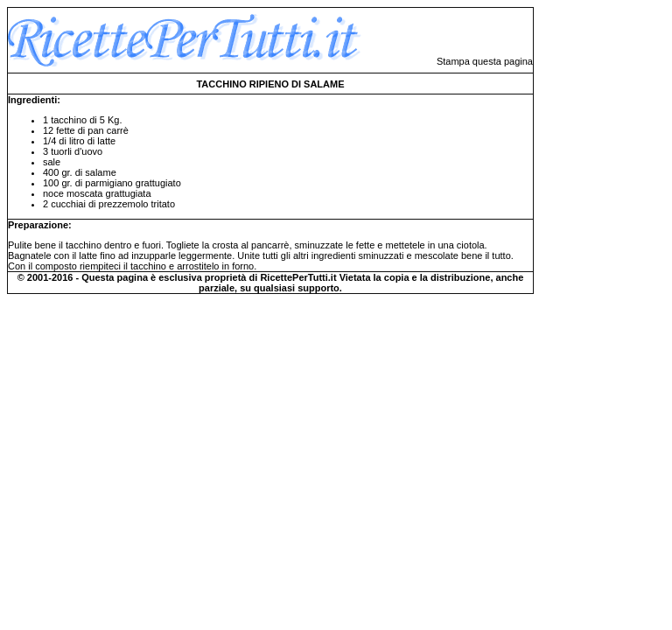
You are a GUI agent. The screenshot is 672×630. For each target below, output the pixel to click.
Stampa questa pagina (485, 61)
